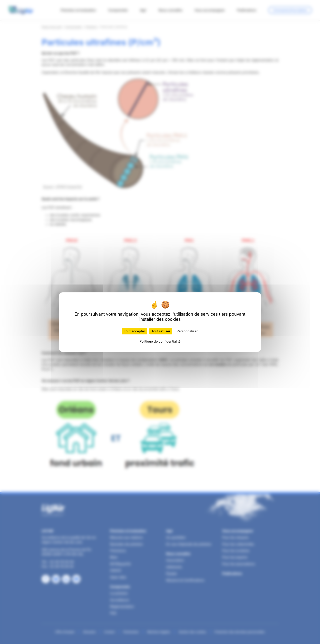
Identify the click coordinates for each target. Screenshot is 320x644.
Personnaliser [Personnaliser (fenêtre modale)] (187, 331)
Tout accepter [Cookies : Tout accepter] (134, 331)
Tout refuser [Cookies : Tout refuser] (161, 331)
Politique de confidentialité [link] (160, 341)
